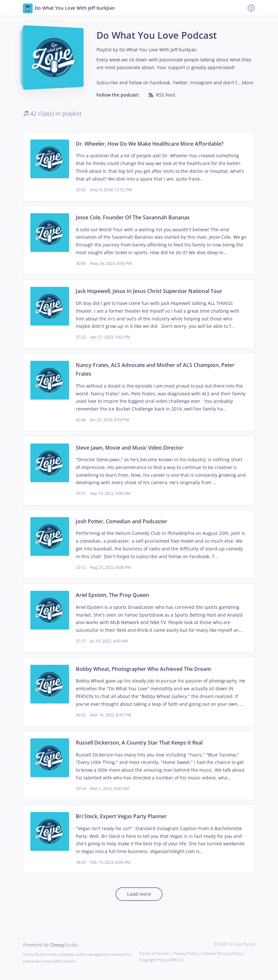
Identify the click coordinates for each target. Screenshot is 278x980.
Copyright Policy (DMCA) (161, 960)
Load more (139, 894)
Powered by (50, 945)
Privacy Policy (186, 953)
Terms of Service (154, 953)
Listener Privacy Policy (222, 953)
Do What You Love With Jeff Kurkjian (158, 50)
